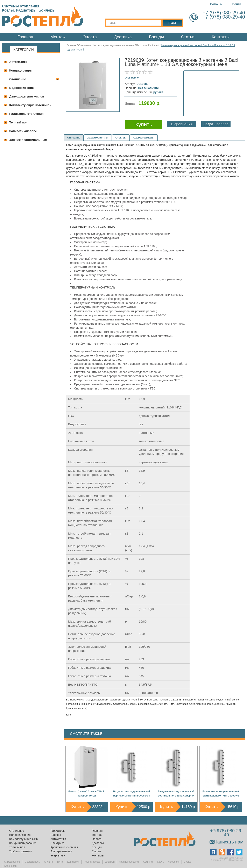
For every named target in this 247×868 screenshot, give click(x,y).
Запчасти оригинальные (28, 140)
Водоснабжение (22, 88)
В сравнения (182, 124)
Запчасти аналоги (23, 131)
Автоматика (18, 62)
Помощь (216, 4)
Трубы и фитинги (21, 851)
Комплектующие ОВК (24, 839)
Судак (187, 862)
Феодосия (174, 862)
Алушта (48, 862)
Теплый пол (18, 122)
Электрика (57, 843)
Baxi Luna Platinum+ (148, 45)
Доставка (123, 37)
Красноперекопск (129, 862)
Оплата (90, 37)
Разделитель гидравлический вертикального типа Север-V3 (132, 794)
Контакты (221, 37)
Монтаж (58, 37)
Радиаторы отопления (26, 114)
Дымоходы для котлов (27, 96)
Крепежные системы (64, 847)
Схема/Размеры (144, 138)
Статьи (188, 37)
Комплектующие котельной (30, 105)
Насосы (56, 835)
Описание (74, 138)
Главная (25, 37)
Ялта (60, 862)
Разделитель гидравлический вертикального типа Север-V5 (221, 794)
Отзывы (121, 138)
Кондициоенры (21, 70)
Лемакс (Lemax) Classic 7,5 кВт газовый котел (87, 794)
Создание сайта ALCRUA (231, 858)
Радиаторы (58, 831)
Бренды (156, 37)
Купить (77, 807)
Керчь (160, 862)
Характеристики (98, 138)
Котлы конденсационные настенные (114, 45)
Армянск (148, 862)
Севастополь (32, 862)
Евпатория (73, 862)
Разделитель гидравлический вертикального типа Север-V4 (176, 794)
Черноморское (92, 862)
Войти (237, 4)
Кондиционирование (23, 843)
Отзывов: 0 (132, 78)
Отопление (18, 79)
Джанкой (110, 862)
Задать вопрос (216, 124)
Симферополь (12, 862)
